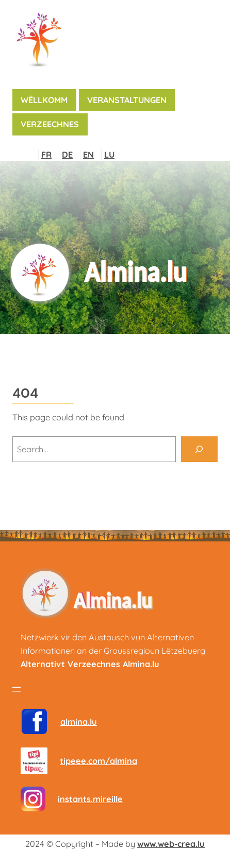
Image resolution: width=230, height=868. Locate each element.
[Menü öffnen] (17, 689)
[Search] (199, 449)
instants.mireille (90, 799)
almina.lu (79, 722)
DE (67, 155)
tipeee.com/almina (98, 761)
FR (46, 155)
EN (88, 155)
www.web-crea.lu (171, 844)
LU (109, 155)
